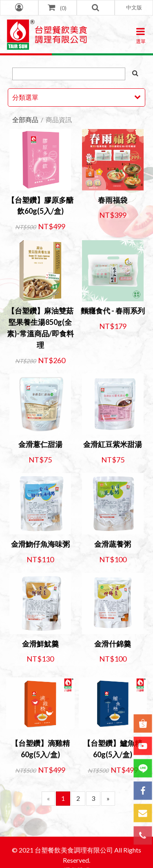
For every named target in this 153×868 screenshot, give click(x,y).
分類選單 (25, 97)
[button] (134, 8)
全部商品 (25, 119)
